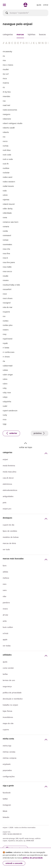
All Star (5, 615)
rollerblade (7, 213)
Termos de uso (9, 680)
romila (5, 231)
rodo (5, 191)
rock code (7, 155)
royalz (5, 343)
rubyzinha (7, 401)
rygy (5, 424)
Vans (5, 590)
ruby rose (7, 392)
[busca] (26, 13)
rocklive (6, 168)
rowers (6, 330)
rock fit (6, 164)
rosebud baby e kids (11, 285)
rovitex (6, 321)
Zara (4, 584)
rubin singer (8, 375)
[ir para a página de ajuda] (39, 5)
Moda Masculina (9, 472)
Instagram (7, 805)
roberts (6, 132)
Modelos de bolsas (11, 537)
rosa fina (6, 253)
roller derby (8, 209)
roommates (7, 244)
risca (5, 78)
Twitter (5, 799)
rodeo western (9, 182)
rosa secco (7, 271)
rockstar (6, 173)
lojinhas (31, 34)
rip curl (6, 74)
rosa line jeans (9, 262)
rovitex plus (8, 325)
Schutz (6, 633)
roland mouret (9, 204)
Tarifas (5, 674)
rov (4, 316)
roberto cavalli (9, 128)
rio (4, 56)
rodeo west (7, 177)
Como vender (8, 668)
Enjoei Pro (7, 509)
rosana (6, 280)
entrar (46, 5)
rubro (5, 384)
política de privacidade (33, 858)
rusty (5, 415)
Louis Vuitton (8, 627)
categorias (8, 34)
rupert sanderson (10, 411)
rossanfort (7, 289)
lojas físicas (7, 711)
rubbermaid (8, 366)
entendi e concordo (14, 863)
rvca (4, 419)
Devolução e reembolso (13, 699)
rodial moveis (8, 186)
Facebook (7, 793)
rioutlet (6, 69)
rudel (5, 406)
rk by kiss (7, 92)
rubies (5, 370)
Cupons (6, 730)
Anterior (11, 433)
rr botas (6, 348)
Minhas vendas (9, 752)
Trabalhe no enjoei (10, 705)
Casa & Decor (8, 478)
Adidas (5, 572)
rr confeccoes (9, 352)
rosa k (5, 258)
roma (5, 217)
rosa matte (7, 267)
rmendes (6, 96)
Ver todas (7, 646)
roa (4, 101)
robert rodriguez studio (13, 123)
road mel (6, 105)
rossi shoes (8, 298)
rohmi (5, 195)
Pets (5, 503)
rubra (5, 379)
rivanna (6, 83)
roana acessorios (10, 110)
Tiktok (5, 811)
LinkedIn (6, 817)
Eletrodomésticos (10, 490)
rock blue (7, 150)
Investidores (8, 717)
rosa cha (6, 249)
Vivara (5, 609)
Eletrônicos (7, 484)
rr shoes (6, 357)
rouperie (6, 312)
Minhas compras (10, 758)
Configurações (9, 777)
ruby (5, 388)
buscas (42, 34)
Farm (5, 566)
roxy (5, 334)
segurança (7, 686)
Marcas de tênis (9, 543)
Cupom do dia (8, 525)
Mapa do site (8, 723)
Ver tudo (6, 549)
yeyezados (7, 770)
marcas (20, 34)
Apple (5, 640)
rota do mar (8, 307)
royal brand (7, 339)
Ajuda (5, 662)
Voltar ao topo (26, 445)
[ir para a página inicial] (25, 6)
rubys (5, 397)
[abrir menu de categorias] (4, 5)
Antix (5, 621)
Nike (4, 596)
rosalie (6, 276)
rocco (5, 141)
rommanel (7, 235)
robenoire (7, 119)
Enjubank (7, 764)
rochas (6, 146)
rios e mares (8, 65)
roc (4, 137)
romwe (6, 240)
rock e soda (8, 159)
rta (4, 361)
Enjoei (5, 459)
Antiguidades (8, 496)
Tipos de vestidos (10, 531)
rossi (5, 294)
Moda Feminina (9, 466)
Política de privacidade (12, 693)
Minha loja (7, 746)
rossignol (7, 303)
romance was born (11, 222)
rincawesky (7, 51)
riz (4, 87)
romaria (6, 226)
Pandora (6, 603)
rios (4, 60)
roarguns (7, 114)
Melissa (6, 578)
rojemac (6, 200)
